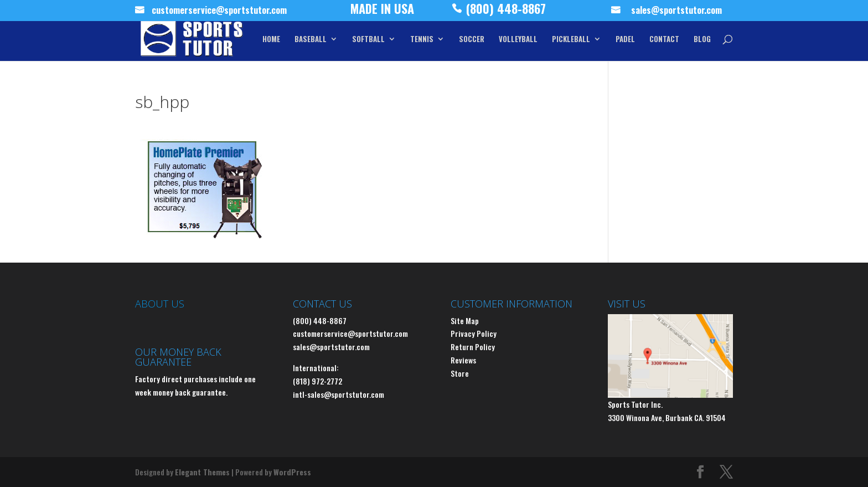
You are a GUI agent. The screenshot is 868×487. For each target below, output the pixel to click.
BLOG (702, 40)
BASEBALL (311, 40)
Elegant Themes (202, 472)
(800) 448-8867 (506, 11)
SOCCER (472, 40)
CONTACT (664, 40)
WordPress (292, 472)
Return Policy (473, 347)
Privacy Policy (474, 333)
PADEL (625, 40)
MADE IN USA (382, 11)
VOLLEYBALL (518, 40)
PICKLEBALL (571, 40)
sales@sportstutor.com (676, 12)
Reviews (463, 360)
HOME (271, 40)
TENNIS (422, 40)
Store (460, 373)
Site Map (465, 321)
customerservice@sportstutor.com (219, 12)
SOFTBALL (368, 40)
